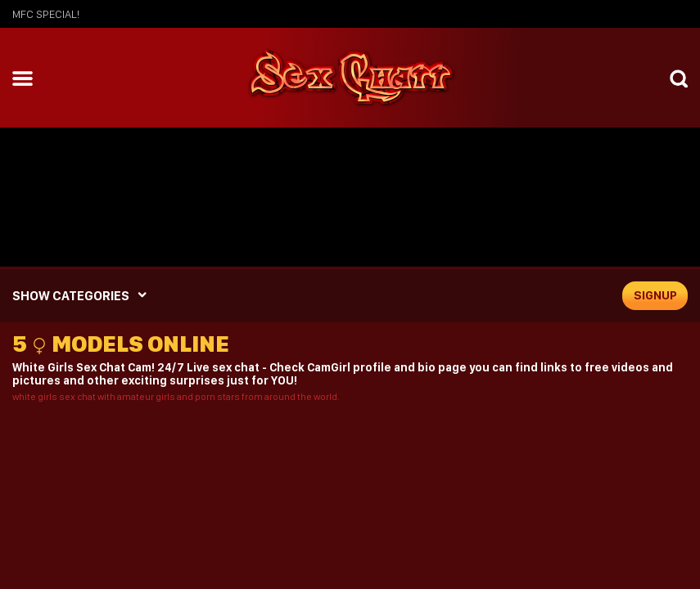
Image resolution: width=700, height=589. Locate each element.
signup (655, 295)
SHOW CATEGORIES (71, 296)
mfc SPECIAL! (46, 14)
